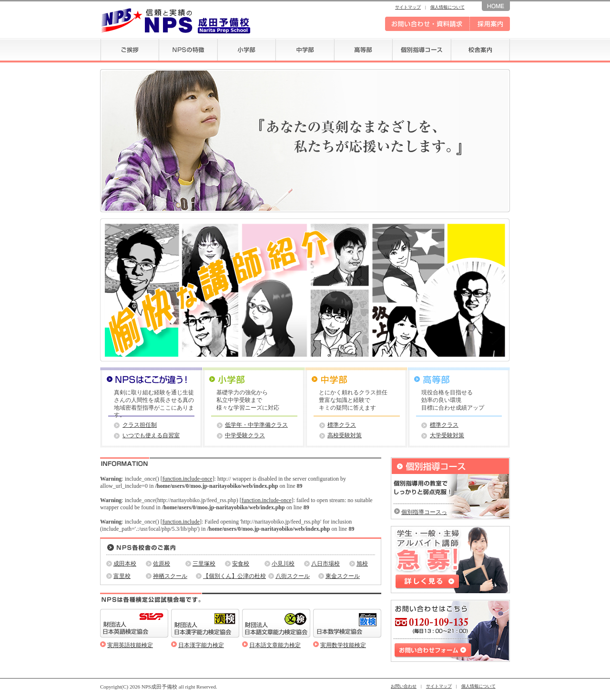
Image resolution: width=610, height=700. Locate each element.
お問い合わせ (404, 686)
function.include (181, 522)
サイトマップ (408, 7)
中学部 (305, 49)
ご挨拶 (129, 49)
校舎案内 (480, 49)
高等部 (363, 49)
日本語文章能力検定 (275, 645)
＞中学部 (356, 380)
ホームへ (496, 5)
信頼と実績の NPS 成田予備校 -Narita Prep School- (175, 21)
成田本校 (125, 564)
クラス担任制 (140, 425)
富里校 (122, 576)
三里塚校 (204, 564)
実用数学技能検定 (343, 645)
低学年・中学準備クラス (256, 425)
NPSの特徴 (188, 49)
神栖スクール (170, 576)
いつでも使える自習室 (151, 435)
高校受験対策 (345, 435)
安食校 (241, 564)
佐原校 (162, 564)
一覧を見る (362, 463)
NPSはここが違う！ (151, 380)
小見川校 (283, 564)
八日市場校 (325, 564)
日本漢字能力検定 (201, 645)
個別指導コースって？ (424, 512)
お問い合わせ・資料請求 (427, 24)
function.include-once (188, 479)
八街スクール (293, 576)
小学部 (246, 49)
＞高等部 (459, 380)
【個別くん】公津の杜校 (234, 576)
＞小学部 (254, 380)
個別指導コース (422, 49)
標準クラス (342, 425)
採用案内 (490, 24)
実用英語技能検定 (130, 645)
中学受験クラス (245, 435)
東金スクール (343, 576)
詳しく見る (428, 582)
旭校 (362, 564)
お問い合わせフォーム (433, 650)
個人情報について (447, 7)
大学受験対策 (447, 435)
